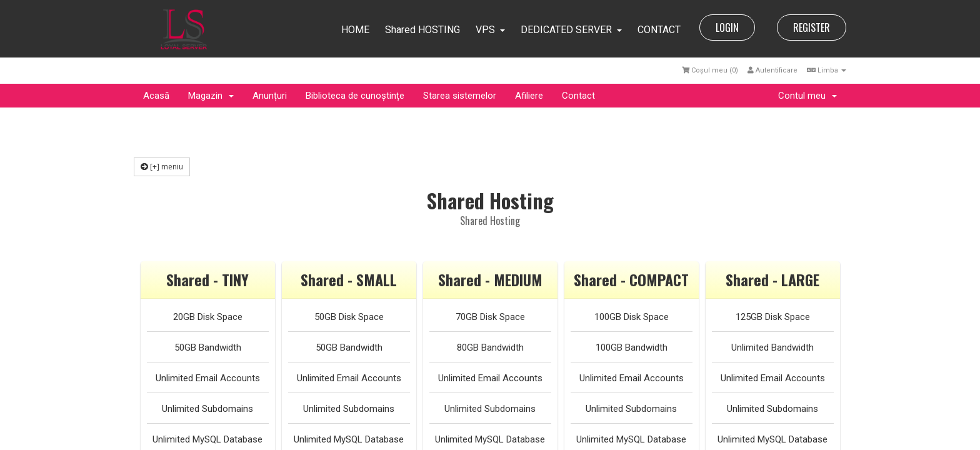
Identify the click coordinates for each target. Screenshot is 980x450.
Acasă (156, 96)
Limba (827, 70)
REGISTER (812, 27)
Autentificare (772, 70)
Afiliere (529, 96)
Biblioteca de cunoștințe (355, 96)
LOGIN (727, 27)
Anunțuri (270, 96)
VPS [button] (490, 30)
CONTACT (659, 30)
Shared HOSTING (422, 30)
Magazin (211, 96)
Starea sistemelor (460, 96)
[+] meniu (162, 167)
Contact (578, 96)
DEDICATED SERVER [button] (571, 30)
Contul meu (807, 96)
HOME (355, 30)
